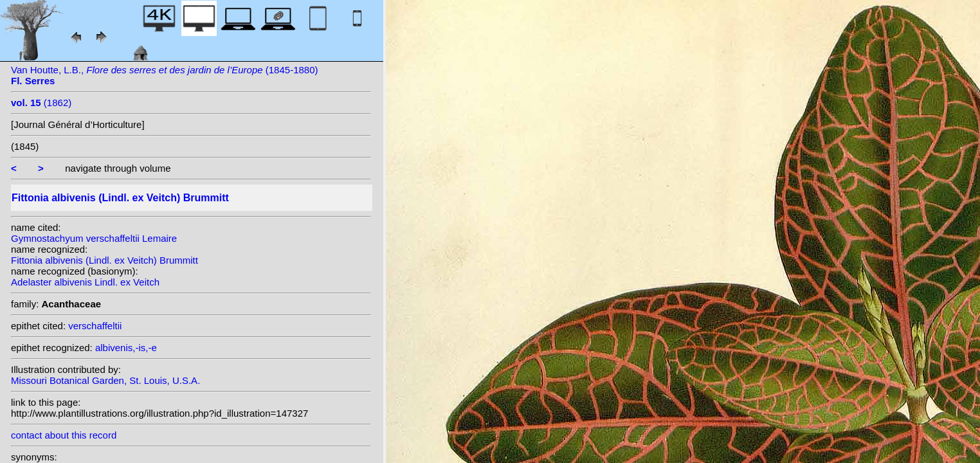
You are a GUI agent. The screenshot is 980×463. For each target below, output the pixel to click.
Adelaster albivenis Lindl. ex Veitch (85, 282)
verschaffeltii (95, 326)
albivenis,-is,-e (126, 348)
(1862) (41, 103)
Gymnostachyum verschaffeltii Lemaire (94, 238)
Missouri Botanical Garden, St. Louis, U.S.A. (105, 380)
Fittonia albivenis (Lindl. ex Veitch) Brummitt (104, 260)
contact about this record (64, 435)
